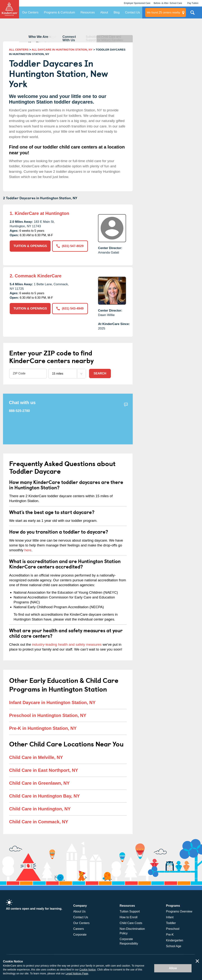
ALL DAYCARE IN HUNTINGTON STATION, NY (62, 50)
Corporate (80, 935)
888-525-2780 (19, 411)
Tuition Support (130, 911)
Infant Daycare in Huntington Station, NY (52, 702)
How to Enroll (129, 917)
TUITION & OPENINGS (30, 246)
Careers (79, 929)
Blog (117, 12)
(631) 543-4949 (70, 308)
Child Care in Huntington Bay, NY (44, 796)
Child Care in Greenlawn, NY (39, 783)
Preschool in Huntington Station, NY (48, 715)
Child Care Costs (131, 923)
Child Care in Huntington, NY (40, 809)
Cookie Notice (87, 970)
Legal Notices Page (77, 973)
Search (100, 373)
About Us (79, 911)
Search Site (192, 14)
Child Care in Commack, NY (39, 822)
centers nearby (163, 12)
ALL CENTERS (19, 50)
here (28, 550)
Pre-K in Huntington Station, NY (43, 728)
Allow (173, 968)
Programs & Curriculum (59, 12)
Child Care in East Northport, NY (44, 770)
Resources (88, 12)
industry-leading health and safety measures (67, 644)
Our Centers (30, 12)
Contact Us (132, 12)
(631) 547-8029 (70, 246)
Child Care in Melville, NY (36, 757)
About (104, 12)
